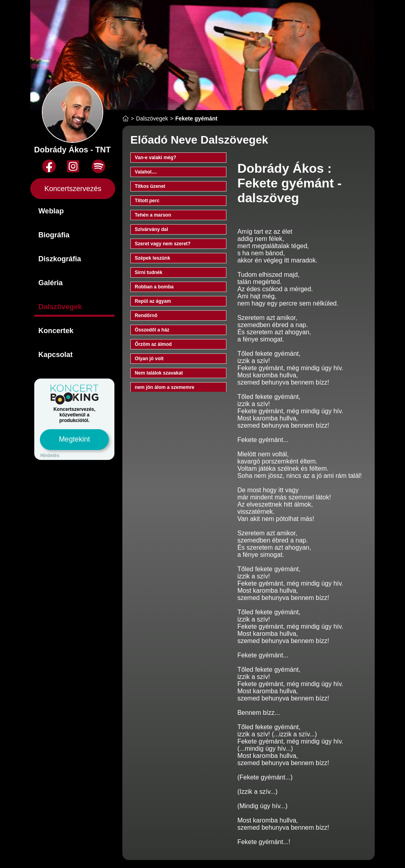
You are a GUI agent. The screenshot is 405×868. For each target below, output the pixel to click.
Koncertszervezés (73, 189)
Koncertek (56, 331)
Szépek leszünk (152, 258)
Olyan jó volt (149, 359)
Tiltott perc (147, 201)
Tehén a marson (153, 215)
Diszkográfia (60, 259)
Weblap (51, 211)
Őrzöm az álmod (153, 344)
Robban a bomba (154, 287)
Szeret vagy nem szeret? (163, 244)
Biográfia (54, 235)
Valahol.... (146, 172)
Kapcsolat (55, 355)
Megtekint (75, 439)
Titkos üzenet (150, 186)
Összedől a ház (152, 330)
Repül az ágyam (153, 301)
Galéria (50, 283)
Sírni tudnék (148, 272)
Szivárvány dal (151, 229)
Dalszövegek (60, 307)
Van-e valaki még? (155, 158)
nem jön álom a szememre (164, 387)
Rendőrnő (146, 316)
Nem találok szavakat (159, 373)
